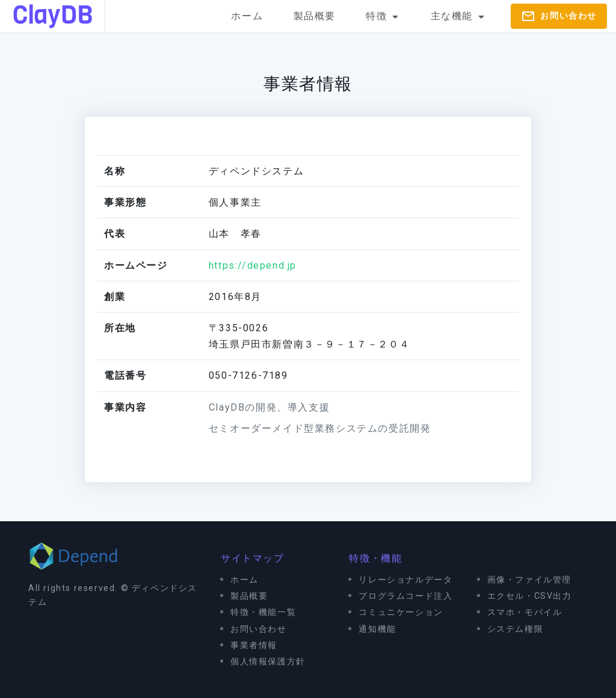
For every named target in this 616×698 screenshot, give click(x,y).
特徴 (384, 17)
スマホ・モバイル (525, 612)
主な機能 (460, 17)
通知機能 (377, 629)
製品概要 (315, 16)
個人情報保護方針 (268, 661)
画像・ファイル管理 (529, 580)
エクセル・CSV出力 (530, 596)
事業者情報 (254, 645)
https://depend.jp (253, 265)
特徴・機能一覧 (263, 612)
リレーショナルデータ (405, 580)
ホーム (247, 16)
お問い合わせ (559, 16)
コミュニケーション (401, 612)
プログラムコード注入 (405, 596)
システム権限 (516, 629)
